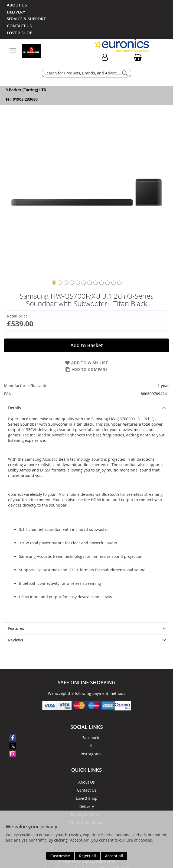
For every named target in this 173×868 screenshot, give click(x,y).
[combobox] (86, 73)
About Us (86, 782)
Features (16, 628)
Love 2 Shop (87, 798)
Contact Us (87, 790)
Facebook (91, 738)
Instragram (91, 754)
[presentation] (86, 408)
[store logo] (47, 51)
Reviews (16, 640)
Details (14, 408)
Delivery (87, 806)
